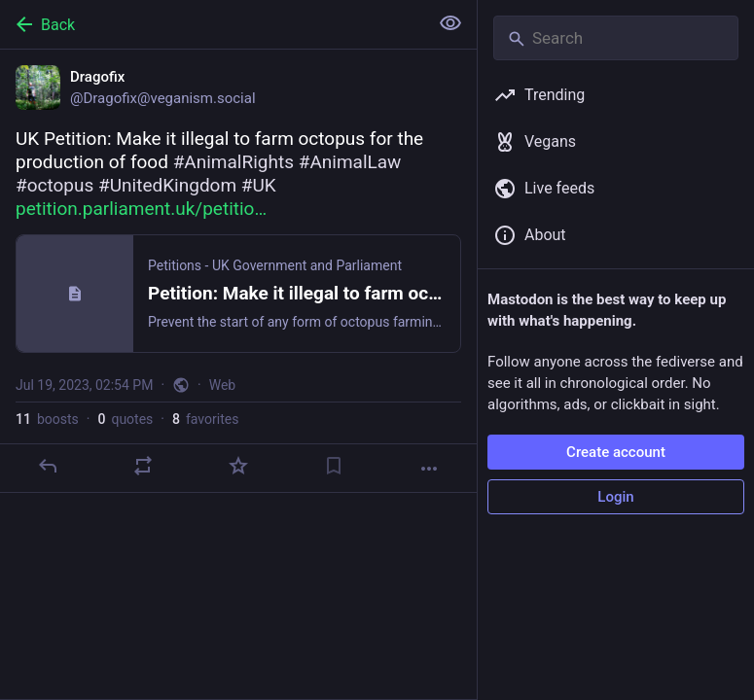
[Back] (212, 24)
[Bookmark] (334, 466)
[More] (429, 469)
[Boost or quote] (143, 466)
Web (223, 385)
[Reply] (48, 466)
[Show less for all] (450, 23)
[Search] (616, 38)
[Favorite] (238, 466)
